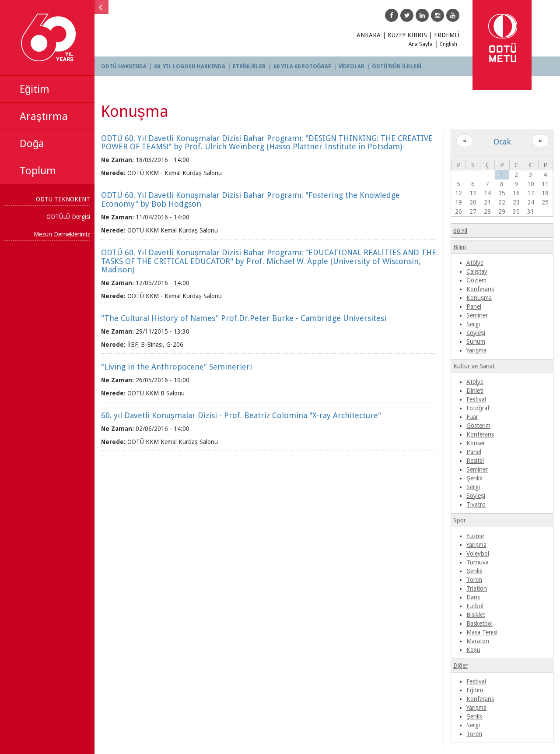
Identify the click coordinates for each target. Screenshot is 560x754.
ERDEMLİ (447, 35)
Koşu (474, 650)
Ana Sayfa (421, 44)
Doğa (32, 144)
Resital (476, 461)
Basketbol (480, 624)
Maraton (478, 641)
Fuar (473, 417)
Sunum (476, 342)
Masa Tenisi (482, 632)
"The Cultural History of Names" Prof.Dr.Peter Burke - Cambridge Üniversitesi (245, 318)
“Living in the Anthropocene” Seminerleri (178, 367)
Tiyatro (476, 504)
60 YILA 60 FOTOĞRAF (304, 67)
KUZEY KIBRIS (407, 35)
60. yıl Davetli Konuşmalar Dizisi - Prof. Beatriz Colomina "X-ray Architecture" (243, 415)
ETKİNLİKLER (251, 67)
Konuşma (479, 298)
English (449, 44)
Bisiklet (476, 615)
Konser (476, 443)
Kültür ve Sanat (474, 366)
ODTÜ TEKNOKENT (65, 199)
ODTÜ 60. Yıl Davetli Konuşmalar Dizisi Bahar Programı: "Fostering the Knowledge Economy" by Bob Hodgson (252, 199)
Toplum (38, 171)
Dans (474, 597)
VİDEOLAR (353, 67)
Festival (477, 399)
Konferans (481, 289)
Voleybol (478, 553)
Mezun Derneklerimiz (64, 234)
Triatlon (477, 588)
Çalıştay (477, 271)
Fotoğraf (478, 408)
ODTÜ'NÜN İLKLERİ (398, 67)
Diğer (461, 666)
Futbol (475, 606)
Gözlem (477, 280)
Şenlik (475, 478)
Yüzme (476, 536)
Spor (460, 520)
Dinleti (475, 391)
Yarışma (477, 350)
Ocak (502, 142)
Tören (475, 580)
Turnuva (478, 562)
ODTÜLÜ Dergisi (70, 217)
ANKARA (369, 35)
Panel (474, 307)
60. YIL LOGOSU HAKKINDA (191, 67)
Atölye (475, 263)
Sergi (474, 324)
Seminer (478, 315)
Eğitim (35, 89)
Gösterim (479, 426)
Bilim (460, 247)
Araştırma (44, 116)
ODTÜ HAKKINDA (126, 67)
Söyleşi (476, 333)
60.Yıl (461, 231)
